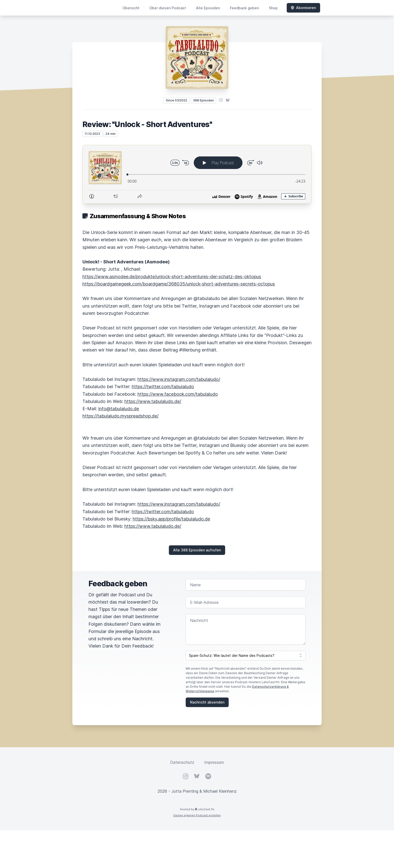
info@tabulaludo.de (119, 409)
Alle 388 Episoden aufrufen (197, 550)
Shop (273, 8)
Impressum (214, 762)
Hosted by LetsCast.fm (197, 809)
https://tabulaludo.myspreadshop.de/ (120, 416)
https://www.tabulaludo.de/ (153, 401)
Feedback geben (244, 8)
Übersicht (131, 8)
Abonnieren (303, 8)
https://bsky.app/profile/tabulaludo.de (171, 519)
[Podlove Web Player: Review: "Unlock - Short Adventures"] (197, 174)
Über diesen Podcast (168, 8)
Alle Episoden (208, 8)
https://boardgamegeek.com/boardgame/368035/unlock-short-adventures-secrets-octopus (179, 284)
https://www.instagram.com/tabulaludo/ (179, 379)
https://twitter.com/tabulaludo (163, 387)
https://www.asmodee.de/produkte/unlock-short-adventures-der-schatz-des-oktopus (172, 277)
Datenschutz (182, 762)
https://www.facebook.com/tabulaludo (178, 394)
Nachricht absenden (207, 702)
